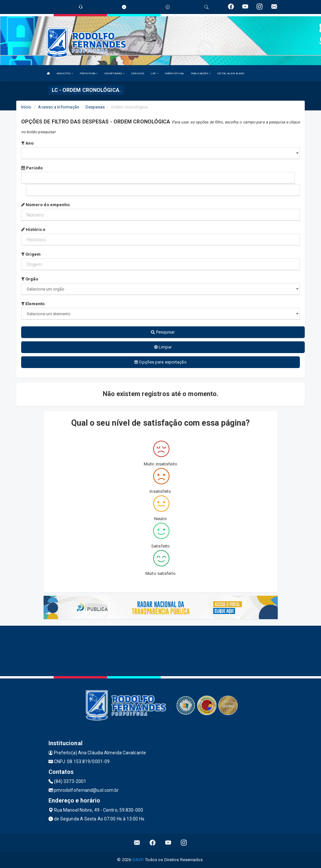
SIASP (138, 860)
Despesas (95, 107)
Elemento (33, 304)
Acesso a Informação (59, 107)
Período (32, 168)
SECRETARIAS (114, 73)
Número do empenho (46, 205)
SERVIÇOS (138, 73)
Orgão (30, 279)
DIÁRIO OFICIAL (175, 73)
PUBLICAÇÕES (201, 73)
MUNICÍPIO (65, 73)
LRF (155, 73)
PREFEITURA (89, 73)
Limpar (163, 347)
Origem (31, 254)
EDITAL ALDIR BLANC (231, 73)
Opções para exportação (160, 362)
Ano (27, 143)
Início (26, 107)
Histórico (33, 229)
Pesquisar (163, 332)
